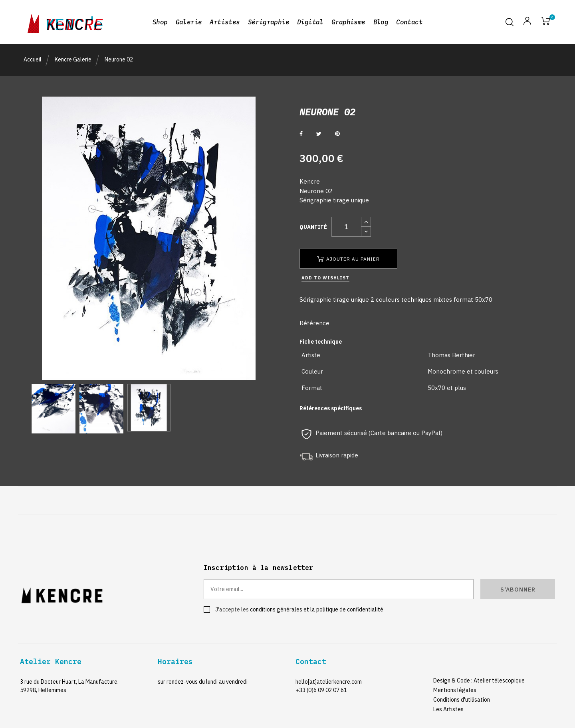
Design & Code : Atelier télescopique (479, 681)
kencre (74, 22)
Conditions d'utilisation (462, 700)
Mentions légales (455, 690)
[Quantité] (346, 227)
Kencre (310, 181)
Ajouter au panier (348, 259)
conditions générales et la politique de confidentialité (317, 609)
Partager (301, 134)
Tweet (319, 134)
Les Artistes (448, 709)
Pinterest (337, 134)
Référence (314, 323)
